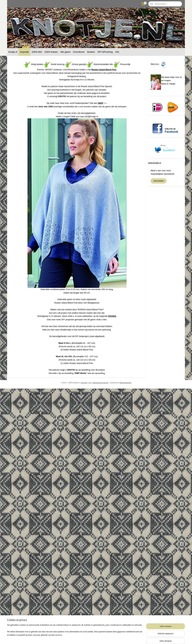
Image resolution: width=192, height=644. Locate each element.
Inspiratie (24, 52)
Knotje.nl (13, 52)
